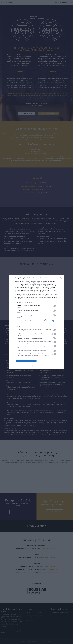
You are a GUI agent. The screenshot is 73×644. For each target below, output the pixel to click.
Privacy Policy (45, 366)
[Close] (61, 278)
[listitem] (36, 303)
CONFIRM (26, 361)
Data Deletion (28, 366)
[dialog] (36, 322)
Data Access (36, 366)
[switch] (54, 306)
